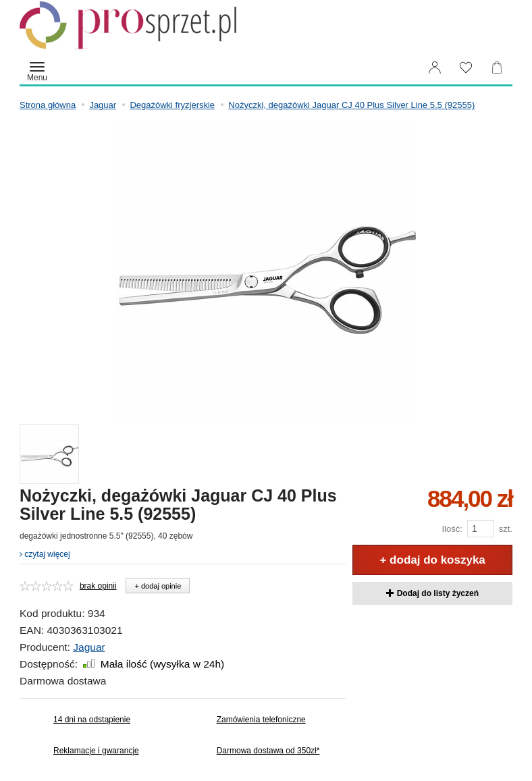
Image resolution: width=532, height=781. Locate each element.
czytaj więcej (45, 554)
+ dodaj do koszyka (432, 560)
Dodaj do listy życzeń (432, 593)
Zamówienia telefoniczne (261, 720)
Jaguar (89, 647)
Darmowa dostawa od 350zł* (268, 751)
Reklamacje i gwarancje (96, 751)
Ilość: (452, 529)
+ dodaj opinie (158, 586)
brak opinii (98, 586)
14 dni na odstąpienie (92, 720)
